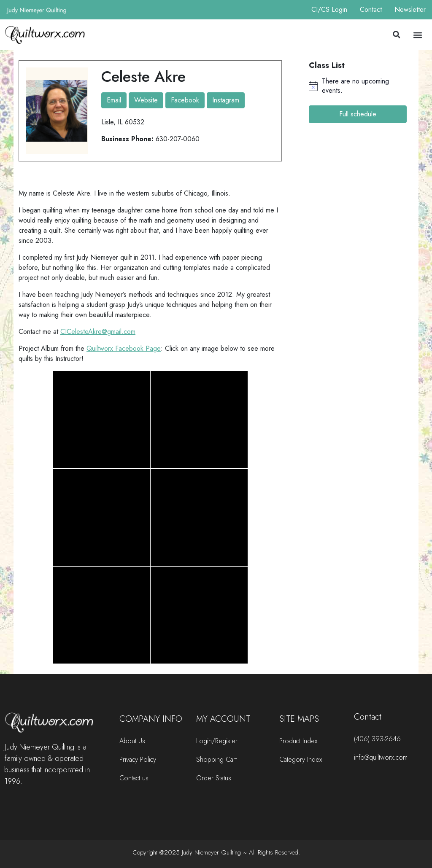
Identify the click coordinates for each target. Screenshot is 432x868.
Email (114, 100)
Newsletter (410, 9)
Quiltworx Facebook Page (124, 348)
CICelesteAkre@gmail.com (98, 332)
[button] (397, 35)
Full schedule (358, 114)
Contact (371, 9)
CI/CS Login (329, 9)
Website (146, 100)
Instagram (226, 100)
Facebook (185, 100)
